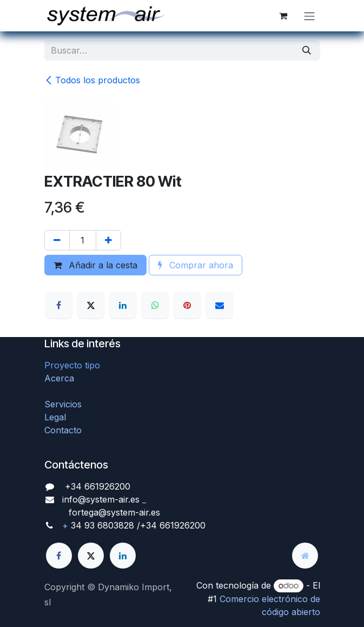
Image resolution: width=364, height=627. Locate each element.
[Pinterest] (187, 305)
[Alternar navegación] (309, 16)
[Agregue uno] (108, 240)
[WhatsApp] (155, 305)
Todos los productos (92, 80)
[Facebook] (59, 305)
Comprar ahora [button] (196, 265)
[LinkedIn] (123, 305)
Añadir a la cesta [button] (95, 265)
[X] (91, 305)
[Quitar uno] (57, 240)
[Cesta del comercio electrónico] (283, 16)
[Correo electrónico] (220, 305)
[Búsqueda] (307, 50)
